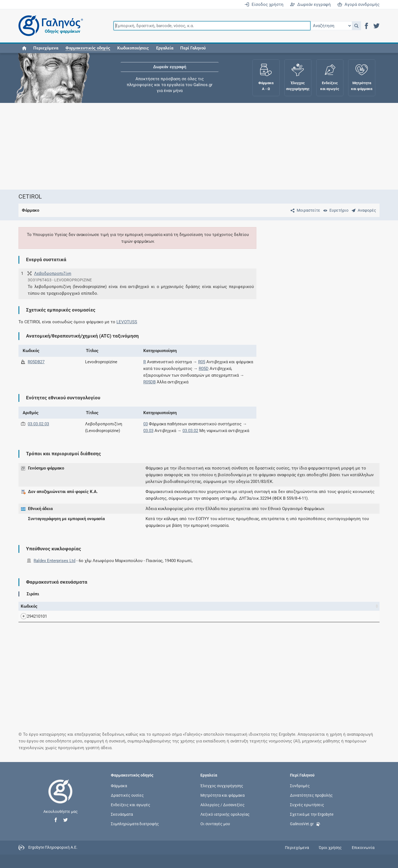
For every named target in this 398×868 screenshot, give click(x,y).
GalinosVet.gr (305, 823)
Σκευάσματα (122, 814)
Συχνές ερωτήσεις (307, 805)
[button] (356, 26)
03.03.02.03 (38, 424)
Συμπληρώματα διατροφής (135, 824)
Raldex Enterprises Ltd (54, 561)
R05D (204, 369)
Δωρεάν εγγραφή (310, 4)
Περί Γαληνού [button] (193, 48)
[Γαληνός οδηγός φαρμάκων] (49, 26)
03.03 (148, 431)
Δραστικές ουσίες (127, 795)
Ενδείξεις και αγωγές (131, 805)
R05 (202, 362)
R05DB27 (36, 362)
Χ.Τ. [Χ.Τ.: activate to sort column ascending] (282, 606)
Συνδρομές (300, 786)
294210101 (31, 616)
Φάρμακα (119, 786)
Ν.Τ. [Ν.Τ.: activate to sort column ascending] (262, 606)
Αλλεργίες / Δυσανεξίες (223, 805)
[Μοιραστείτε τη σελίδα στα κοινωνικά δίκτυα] (304, 210)
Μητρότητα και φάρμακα (223, 795)
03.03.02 (190, 431)
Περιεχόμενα (46, 48)
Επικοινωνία (363, 848)
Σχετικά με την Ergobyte (312, 814)
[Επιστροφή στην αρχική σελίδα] (60, 797)
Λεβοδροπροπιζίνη (53, 273)
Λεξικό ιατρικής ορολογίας (225, 814)
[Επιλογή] (331, 26)
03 (146, 424)
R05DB (149, 382)
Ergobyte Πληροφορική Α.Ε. (53, 847)
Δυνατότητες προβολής (311, 795)
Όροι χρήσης (330, 848)
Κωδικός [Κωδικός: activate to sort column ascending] (29, 606)
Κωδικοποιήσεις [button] (133, 48)
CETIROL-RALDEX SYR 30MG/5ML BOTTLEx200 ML (115, 616)
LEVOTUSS (127, 322)
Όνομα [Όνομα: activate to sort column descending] (66, 606)
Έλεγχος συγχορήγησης (222, 786)
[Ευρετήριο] (335, 210)
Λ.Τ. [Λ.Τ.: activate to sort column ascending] (302, 606)
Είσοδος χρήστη (264, 4)
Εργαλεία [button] (165, 48)
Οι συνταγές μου (215, 824)
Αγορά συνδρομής (358, 4)
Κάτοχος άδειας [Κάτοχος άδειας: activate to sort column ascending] (325, 606)
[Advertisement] (174, 146)
